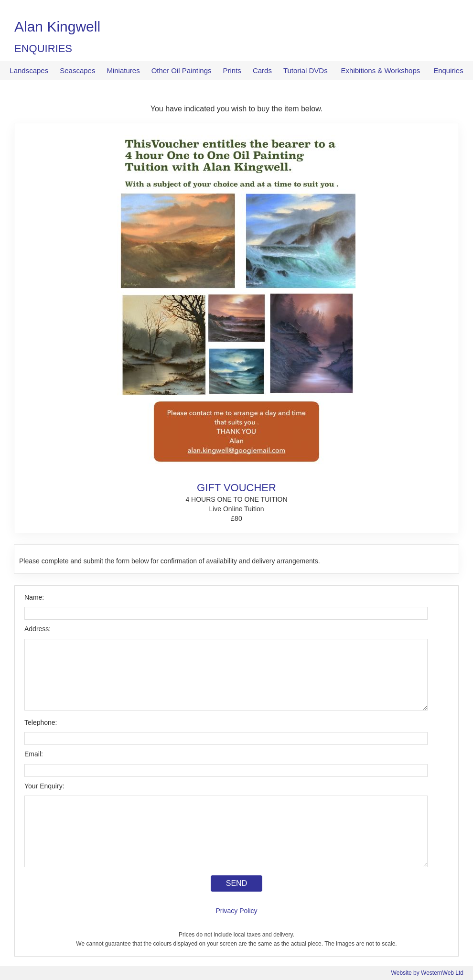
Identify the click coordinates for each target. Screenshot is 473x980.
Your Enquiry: (44, 786)
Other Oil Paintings (182, 70)
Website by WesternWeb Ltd (427, 973)
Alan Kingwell (57, 27)
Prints (232, 70)
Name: (34, 597)
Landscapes (29, 70)
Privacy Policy (236, 911)
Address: (38, 629)
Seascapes (77, 70)
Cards (262, 70)
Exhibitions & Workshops (381, 70)
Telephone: (41, 722)
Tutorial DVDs (306, 70)
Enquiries (448, 70)
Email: (34, 754)
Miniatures (123, 70)
